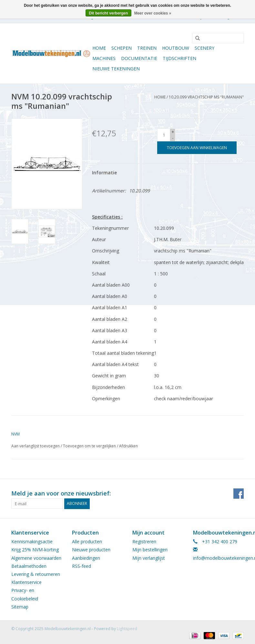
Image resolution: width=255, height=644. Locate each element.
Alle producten (87, 542)
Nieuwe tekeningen (116, 69)
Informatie (104, 173)
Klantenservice (26, 582)
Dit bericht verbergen (109, 13)
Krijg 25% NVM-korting (35, 550)
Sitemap (20, 607)
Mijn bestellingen (150, 550)
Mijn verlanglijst (149, 558)
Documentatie (139, 58)
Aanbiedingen (86, 558)
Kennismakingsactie (32, 542)
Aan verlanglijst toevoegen (36, 446)
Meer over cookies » (153, 13)
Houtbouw (176, 48)
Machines (104, 58)
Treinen (147, 48)
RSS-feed (82, 566)
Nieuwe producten (91, 550)
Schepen (122, 48)
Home (99, 48)
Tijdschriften (179, 58)
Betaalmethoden (29, 566)
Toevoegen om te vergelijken (90, 446)
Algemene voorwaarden (36, 558)
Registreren (144, 542)
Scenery (204, 48)
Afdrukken (128, 446)
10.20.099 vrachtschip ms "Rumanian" (206, 97)
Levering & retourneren (36, 574)
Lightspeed (127, 629)
